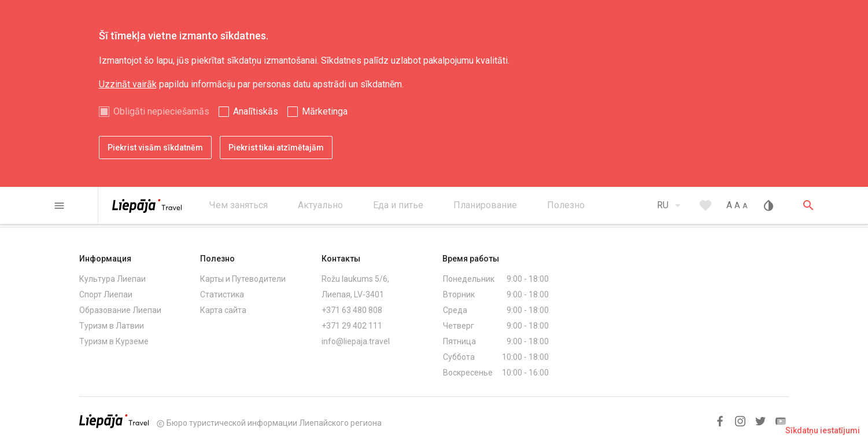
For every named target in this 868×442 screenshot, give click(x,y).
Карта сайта (223, 310)
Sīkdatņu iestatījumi (823, 430)
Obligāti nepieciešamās (161, 111)
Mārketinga (325, 111)
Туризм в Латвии (112, 326)
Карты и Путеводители (243, 279)
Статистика (222, 294)
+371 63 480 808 (352, 310)
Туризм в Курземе (114, 341)
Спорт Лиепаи (106, 294)
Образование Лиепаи (120, 310)
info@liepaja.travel (356, 341)
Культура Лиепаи (112, 279)
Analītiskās (256, 111)
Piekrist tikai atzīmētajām (276, 148)
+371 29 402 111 (352, 326)
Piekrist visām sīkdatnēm (155, 148)
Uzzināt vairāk (128, 84)
